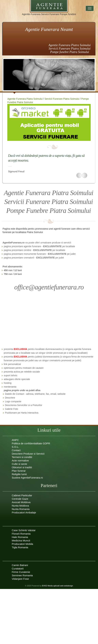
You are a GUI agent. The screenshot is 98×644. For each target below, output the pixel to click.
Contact (16, 450)
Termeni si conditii (22, 457)
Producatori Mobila (22, 544)
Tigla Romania (20, 547)
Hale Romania (20, 537)
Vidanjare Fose (20, 579)
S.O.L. (15, 447)
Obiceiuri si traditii (22, 467)
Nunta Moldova (20, 506)
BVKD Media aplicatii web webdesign (58, 586)
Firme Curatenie (21, 572)
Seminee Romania (22, 575)
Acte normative (20, 460)
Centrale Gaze (20, 499)
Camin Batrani (20, 565)
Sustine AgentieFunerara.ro (27, 478)
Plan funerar (19, 471)
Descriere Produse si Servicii (28, 454)
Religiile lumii (19, 474)
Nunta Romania (21, 509)
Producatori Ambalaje (24, 512)
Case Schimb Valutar (24, 530)
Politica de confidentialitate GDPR (31, 443)
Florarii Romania (21, 534)
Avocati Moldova (21, 502)
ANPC (15, 440)
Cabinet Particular (22, 495)
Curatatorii (18, 569)
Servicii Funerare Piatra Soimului (62, 99)
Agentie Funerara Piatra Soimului (25, 99)
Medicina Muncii (21, 540)
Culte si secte (19, 464)
